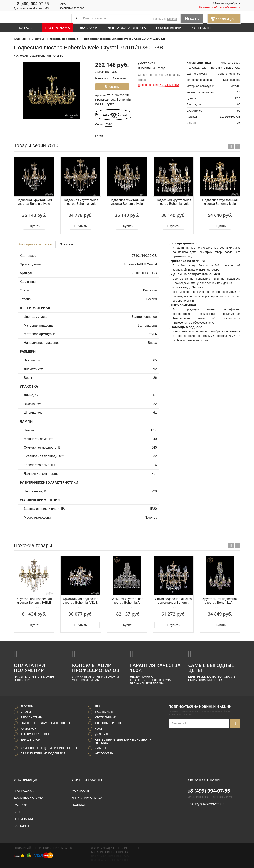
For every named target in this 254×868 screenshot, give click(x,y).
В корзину (112, 87)
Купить (34, 226)
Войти (62, 4)
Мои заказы (81, 791)
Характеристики (40, 56)
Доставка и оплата (127, 28)
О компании (169, 28)
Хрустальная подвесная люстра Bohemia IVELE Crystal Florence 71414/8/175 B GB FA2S (34, 601)
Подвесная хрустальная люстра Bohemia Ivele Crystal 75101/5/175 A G (220, 202)
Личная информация (88, 798)
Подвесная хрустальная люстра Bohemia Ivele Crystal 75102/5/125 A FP (173, 202)
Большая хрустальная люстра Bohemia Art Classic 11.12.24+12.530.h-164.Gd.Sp (127, 601)
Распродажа (58, 28)
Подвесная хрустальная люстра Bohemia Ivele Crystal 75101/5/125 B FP (34, 202)
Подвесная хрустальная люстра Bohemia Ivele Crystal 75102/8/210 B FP (80, 202)
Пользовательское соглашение (110, 860)
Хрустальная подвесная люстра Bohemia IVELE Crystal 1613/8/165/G (81, 601)
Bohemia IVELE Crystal (113, 102)
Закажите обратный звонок (220, 7)
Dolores (172, 19)
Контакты (201, 28)
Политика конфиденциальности (110, 856)
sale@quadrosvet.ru (207, 804)
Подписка (80, 805)
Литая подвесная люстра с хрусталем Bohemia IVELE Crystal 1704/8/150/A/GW (173, 601)
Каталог (27, 28)
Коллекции (21, 56)
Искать (192, 19)
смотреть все (230, 63)
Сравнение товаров (71, 8)
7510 (109, 124)
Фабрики (89, 28)
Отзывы (59, 56)
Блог (18, 812)
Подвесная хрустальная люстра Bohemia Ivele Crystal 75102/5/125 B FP (127, 202)
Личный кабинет (87, 780)
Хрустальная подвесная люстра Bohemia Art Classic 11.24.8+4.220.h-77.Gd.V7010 (220, 601)
